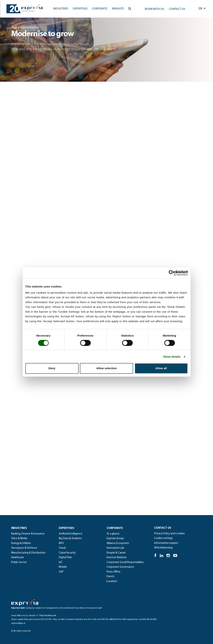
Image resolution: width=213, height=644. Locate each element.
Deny (52, 368)
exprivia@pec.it (18, 623)
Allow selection (106, 368)
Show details (172, 357)
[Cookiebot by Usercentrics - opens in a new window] (171, 273)
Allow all (161, 368)
